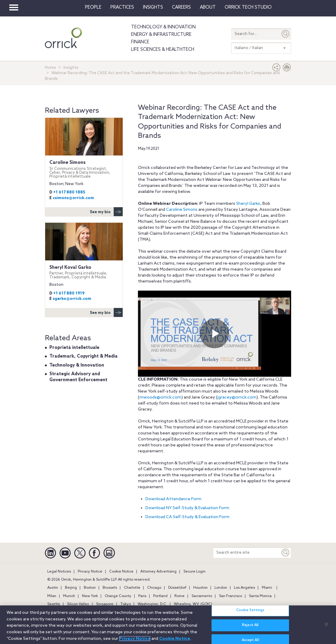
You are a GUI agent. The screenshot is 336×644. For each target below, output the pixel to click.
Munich (69, 596)
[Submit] (286, 34)
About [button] (208, 7)
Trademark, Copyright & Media (83, 356)
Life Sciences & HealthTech (163, 50)
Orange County (118, 596)
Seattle (54, 604)
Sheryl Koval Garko (84, 272)
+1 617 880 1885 (69, 192)
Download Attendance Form (173, 499)
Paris (142, 596)
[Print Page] (287, 69)
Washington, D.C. (152, 604)
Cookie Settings (250, 610)
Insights (71, 68)
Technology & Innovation (163, 27)
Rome (180, 596)
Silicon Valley (78, 604)
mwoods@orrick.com (160, 397)
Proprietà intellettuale (74, 348)
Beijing (71, 588)
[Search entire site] (247, 553)
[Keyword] (286, 553)
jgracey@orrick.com (237, 397)
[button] (276, 69)
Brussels (110, 588)
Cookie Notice (121, 572)
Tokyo (126, 604)
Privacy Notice (90, 572)
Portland (160, 596)
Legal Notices (59, 572)
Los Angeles (244, 588)
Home (50, 68)
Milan (52, 596)
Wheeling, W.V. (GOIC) (193, 604)
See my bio (106, 212)
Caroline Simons (182, 210)
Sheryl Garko (248, 204)
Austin (53, 588)
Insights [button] (153, 7)
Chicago (154, 588)
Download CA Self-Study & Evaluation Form (187, 517)
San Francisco (231, 596)
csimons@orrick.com (73, 198)
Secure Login (194, 572)
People (93, 7)
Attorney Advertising (158, 572)
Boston (90, 588)
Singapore (105, 604)
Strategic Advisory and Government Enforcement (78, 377)
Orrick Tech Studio (248, 7)
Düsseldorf (177, 588)
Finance (140, 42)
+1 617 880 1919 (69, 293)
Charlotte (132, 588)
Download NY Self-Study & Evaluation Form (187, 508)
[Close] (326, 624)
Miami (267, 588)
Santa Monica (260, 596)
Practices (122, 7)
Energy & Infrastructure (161, 35)
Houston (200, 588)
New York (90, 596)
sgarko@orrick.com (72, 299)
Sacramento (202, 596)
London (221, 588)
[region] (168, 625)
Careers (181, 7)
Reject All (250, 625)
